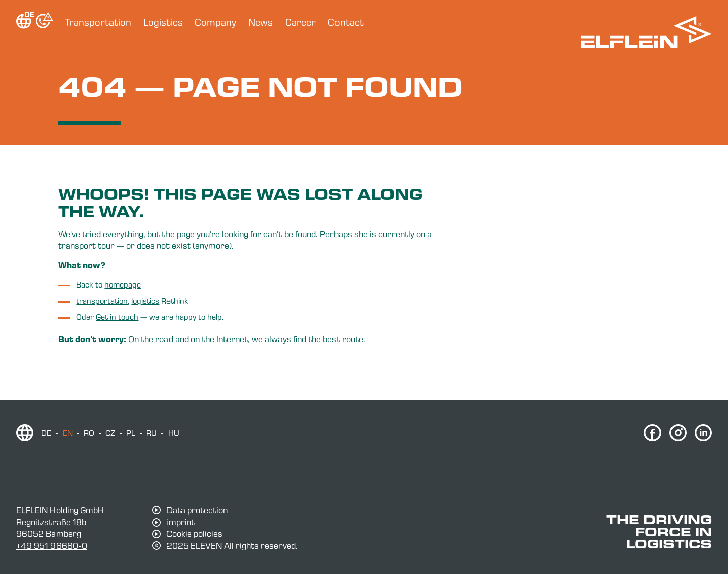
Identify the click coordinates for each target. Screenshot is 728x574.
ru (152, 433)
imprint (181, 522)
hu (174, 433)
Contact (346, 22)
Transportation (98, 22)
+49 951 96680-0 (52, 546)
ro (89, 433)
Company (215, 22)
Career (300, 22)
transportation (102, 301)
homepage (123, 284)
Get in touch (117, 317)
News (261, 22)
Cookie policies (194, 534)
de (46, 433)
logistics (145, 301)
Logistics (163, 22)
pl (131, 433)
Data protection (197, 510)
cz (110, 433)
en (68, 433)
